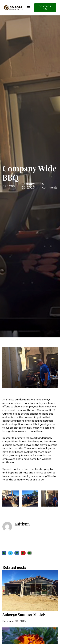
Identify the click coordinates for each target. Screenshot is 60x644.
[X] (10, 553)
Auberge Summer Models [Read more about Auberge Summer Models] (24, 614)
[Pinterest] (23, 553)
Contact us (45, 8)
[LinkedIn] (17, 553)
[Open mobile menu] (29, 8)
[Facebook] (4, 553)
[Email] (30, 553)
